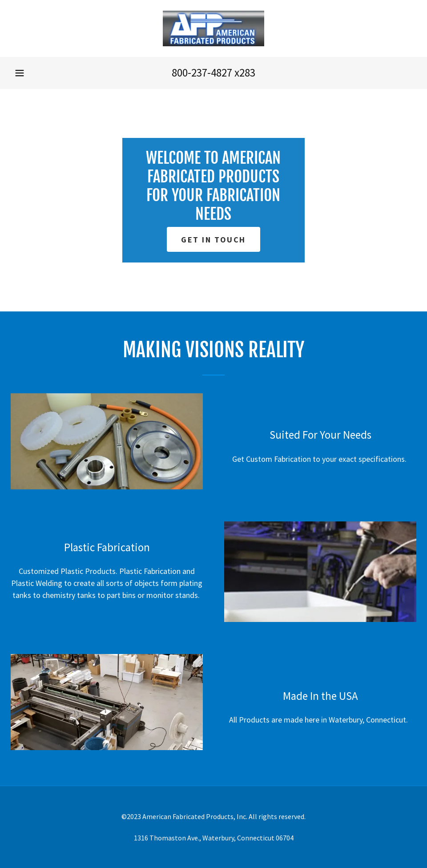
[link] (213, 28)
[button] (20, 73)
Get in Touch (213, 240)
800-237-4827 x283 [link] (213, 73)
